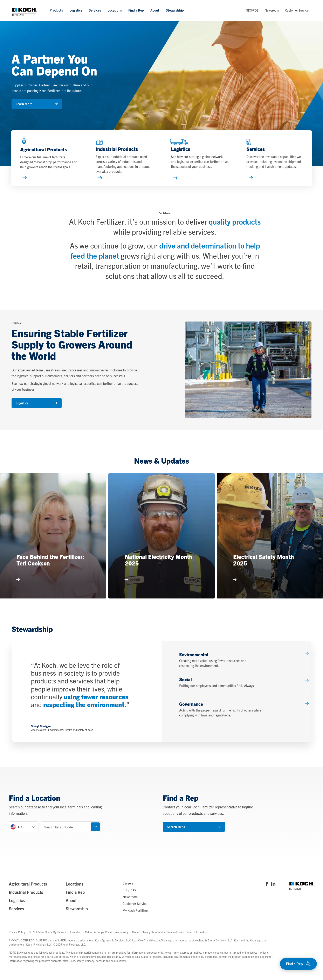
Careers (128, 888)
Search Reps (188, 832)
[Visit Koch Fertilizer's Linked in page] (273, 889)
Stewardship (175, 10)
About (155, 10)
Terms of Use (174, 937)
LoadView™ (139, 945)
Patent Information (197, 937)
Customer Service (297, 10)
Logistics (76, 10)
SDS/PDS (252, 10)
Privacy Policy (17, 937)
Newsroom (272, 10)
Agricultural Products (28, 889)
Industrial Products (26, 897)
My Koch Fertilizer (135, 915)
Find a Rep (136, 10)
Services (95, 10)
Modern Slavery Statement (147, 937)
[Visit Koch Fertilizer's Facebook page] (267, 889)
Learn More (37, 104)
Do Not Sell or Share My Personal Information (55, 937)
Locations (115, 10)
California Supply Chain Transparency (107, 937)
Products (56, 10)
